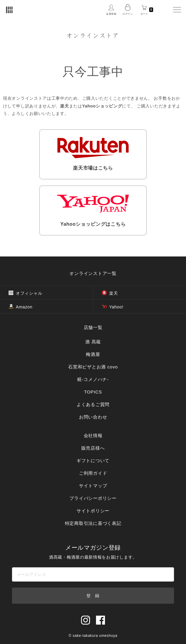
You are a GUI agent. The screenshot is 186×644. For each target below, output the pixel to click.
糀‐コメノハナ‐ (93, 379)
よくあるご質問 (93, 404)
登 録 (93, 596)
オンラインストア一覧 (93, 273)
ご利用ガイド (93, 473)
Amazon (20, 307)
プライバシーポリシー (93, 498)
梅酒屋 (93, 354)
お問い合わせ (93, 417)
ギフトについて (93, 461)
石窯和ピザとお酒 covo (93, 367)
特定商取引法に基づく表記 (93, 523)
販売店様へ (93, 448)
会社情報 (93, 435)
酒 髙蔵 (93, 342)
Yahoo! (113, 307)
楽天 (110, 293)
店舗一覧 (93, 327)
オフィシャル (25, 293)
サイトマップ (93, 486)
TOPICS (93, 392)
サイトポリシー (93, 511)
